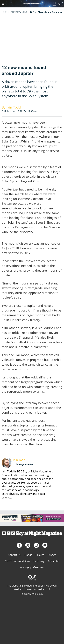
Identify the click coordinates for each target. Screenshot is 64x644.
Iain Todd (19, 460)
